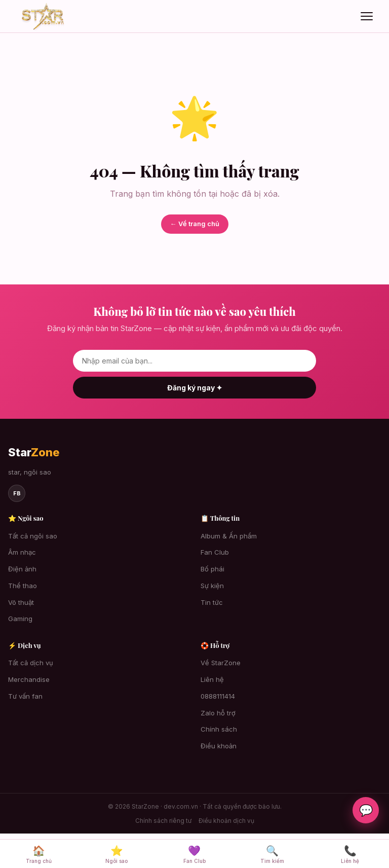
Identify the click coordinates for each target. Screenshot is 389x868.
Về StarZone (221, 663)
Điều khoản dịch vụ (226, 821)
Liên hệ (212, 679)
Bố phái (212, 569)
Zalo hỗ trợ (218, 713)
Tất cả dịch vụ (31, 663)
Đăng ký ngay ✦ (195, 388)
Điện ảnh (22, 569)
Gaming (20, 619)
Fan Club (215, 552)
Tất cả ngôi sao (33, 536)
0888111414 (218, 696)
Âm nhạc (22, 552)
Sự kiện (212, 586)
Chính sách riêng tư (163, 821)
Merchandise (29, 679)
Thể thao (23, 586)
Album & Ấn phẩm (229, 536)
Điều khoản (219, 746)
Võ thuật (21, 602)
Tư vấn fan (25, 696)
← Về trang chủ (195, 224)
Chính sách (219, 729)
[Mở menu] (367, 16)
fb (17, 493)
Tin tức (212, 602)
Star (34, 452)
